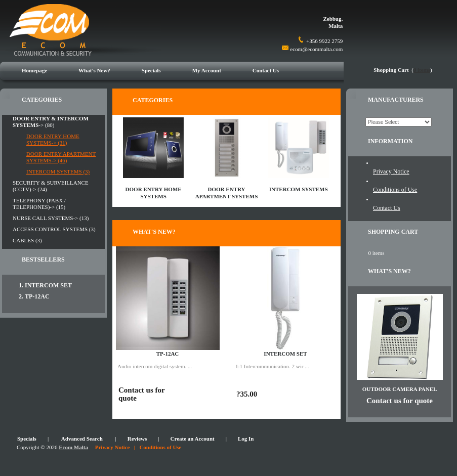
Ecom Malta (73, 447)
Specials (151, 70)
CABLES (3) (27, 240)
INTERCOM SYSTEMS (299, 189)
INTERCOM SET (48, 285)
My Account (207, 70)
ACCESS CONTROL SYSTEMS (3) (54, 229)
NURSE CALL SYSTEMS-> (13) (51, 218)
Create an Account (193, 439)
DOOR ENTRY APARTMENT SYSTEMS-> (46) (61, 157)
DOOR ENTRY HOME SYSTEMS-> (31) (53, 139)
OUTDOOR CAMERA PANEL (400, 389)
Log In (246, 439)
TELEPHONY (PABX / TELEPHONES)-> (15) (39, 204)
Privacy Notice (391, 171)
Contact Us (266, 70)
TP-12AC (37, 296)
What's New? (94, 70)
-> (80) (51, 122)
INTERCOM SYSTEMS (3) (58, 171)
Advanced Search (82, 439)
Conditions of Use (395, 190)
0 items (422, 70)
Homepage (34, 70)
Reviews (137, 439)
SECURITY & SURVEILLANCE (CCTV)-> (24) (51, 186)
